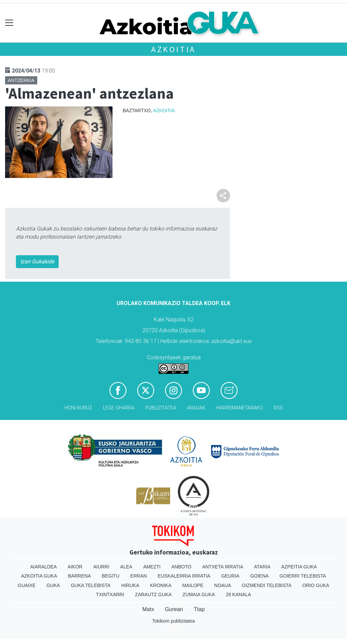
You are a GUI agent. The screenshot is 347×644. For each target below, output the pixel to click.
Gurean (174, 609)
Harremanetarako (240, 408)
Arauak (196, 408)
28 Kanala (238, 595)
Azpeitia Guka (299, 567)
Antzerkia (21, 80)
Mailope (193, 585)
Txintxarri (110, 595)
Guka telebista (91, 585)
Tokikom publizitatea (173, 621)
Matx (148, 609)
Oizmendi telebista (267, 585)
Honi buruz (78, 408)
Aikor (75, 567)
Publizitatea (161, 408)
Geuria (230, 576)
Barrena (80, 576)
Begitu (110, 576)
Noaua (223, 585)
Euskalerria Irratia (184, 576)
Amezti (152, 567)
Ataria (262, 567)
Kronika (161, 585)
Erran (138, 576)
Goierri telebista (303, 576)
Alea (126, 567)
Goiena (259, 576)
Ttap (199, 609)
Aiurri (101, 567)
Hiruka (130, 585)
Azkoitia (173, 49)
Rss (278, 408)
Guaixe (27, 585)
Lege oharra (119, 408)
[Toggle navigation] (9, 23)
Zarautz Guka (153, 595)
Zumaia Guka (199, 595)
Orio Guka (316, 585)
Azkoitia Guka (39, 576)
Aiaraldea (44, 567)
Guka (53, 585)
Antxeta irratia (223, 567)
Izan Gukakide (37, 261)
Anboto (181, 567)
